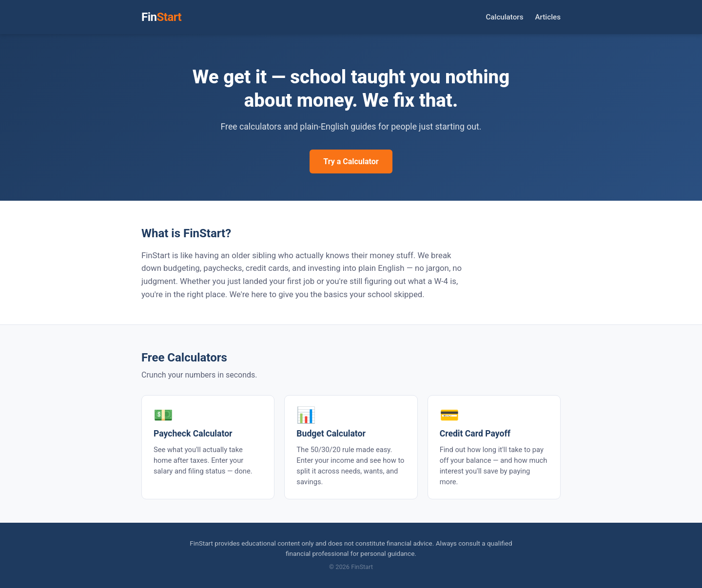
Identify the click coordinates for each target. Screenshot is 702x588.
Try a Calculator (351, 161)
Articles (548, 17)
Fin (161, 17)
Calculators (504, 17)
